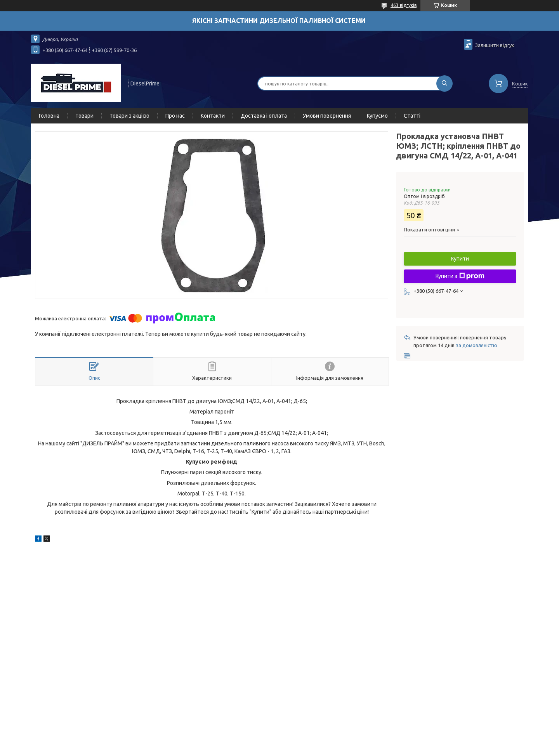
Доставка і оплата (264, 116)
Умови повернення (327, 116)
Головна (49, 116)
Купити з (460, 276)
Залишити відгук (495, 45)
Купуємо (377, 116)
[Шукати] (444, 83)
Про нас (175, 116)
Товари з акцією (129, 116)
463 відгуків (404, 5)
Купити (460, 259)
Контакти (213, 116)
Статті (412, 116)
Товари (84, 116)
